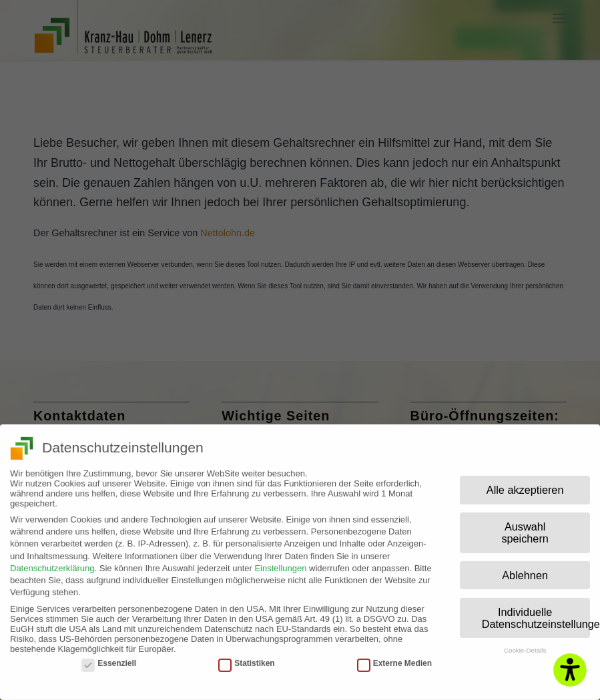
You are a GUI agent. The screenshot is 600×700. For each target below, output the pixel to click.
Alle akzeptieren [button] (525, 484)
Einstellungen (280, 562)
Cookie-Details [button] (525, 645)
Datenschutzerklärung (52, 562)
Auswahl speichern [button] (525, 527)
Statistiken (246, 657)
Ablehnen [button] (525, 570)
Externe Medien (394, 657)
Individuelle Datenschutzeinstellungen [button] (536, 612)
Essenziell (109, 657)
